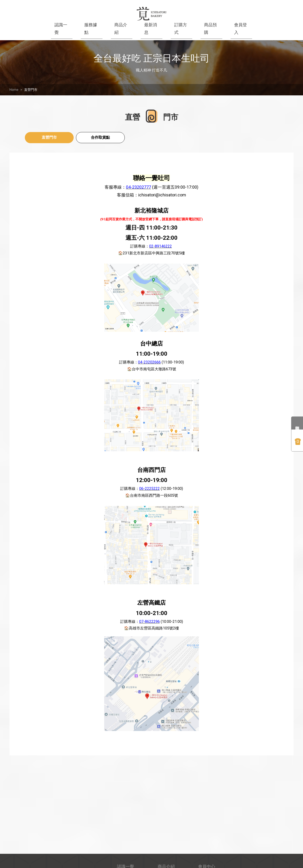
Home (14, 90)
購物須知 (207, 822)
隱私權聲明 (209, 838)
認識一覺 (61, 29)
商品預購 (210, 29)
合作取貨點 (209, 854)
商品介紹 (121, 29)
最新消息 (151, 29)
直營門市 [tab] (49, 137)
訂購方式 (181, 29)
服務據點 (91, 29)
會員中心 (207, 806)
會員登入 (241, 29)
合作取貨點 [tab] (100, 137)
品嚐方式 (166, 838)
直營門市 (31, 90)
